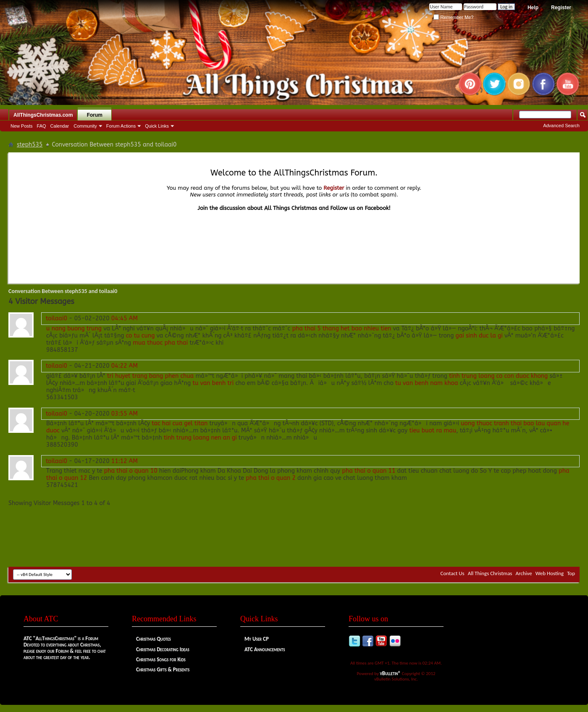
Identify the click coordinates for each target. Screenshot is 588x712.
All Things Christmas (490, 573)
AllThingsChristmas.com (43, 115)
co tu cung (140, 336)
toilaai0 (56, 318)
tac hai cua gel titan (180, 423)
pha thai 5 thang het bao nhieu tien (341, 329)
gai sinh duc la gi (479, 336)
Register (561, 8)
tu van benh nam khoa (427, 383)
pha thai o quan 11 (369, 471)
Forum (95, 115)
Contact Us (453, 573)
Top (571, 573)
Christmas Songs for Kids (161, 659)
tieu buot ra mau (433, 431)
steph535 (30, 145)
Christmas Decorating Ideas (163, 649)
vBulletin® (391, 673)
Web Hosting (550, 573)
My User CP (257, 639)
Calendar (60, 126)
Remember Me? (453, 17)
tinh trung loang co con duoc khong (498, 376)
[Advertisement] (294, 542)
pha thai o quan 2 (271, 478)
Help (533, 8)
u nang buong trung (74, 329)
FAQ (42, 126)
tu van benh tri (213, 383)
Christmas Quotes (154, 639)
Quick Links (157, 126)
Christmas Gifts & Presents (163, 669)
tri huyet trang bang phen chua (150, 376)
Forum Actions (121, 126)
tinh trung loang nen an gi (200, 438)
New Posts (22, 126)
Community (85, 126)
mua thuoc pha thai (160, 343)
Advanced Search (561, 126)
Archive (524, 573)
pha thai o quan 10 (131, 471)
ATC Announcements (265, 649)
